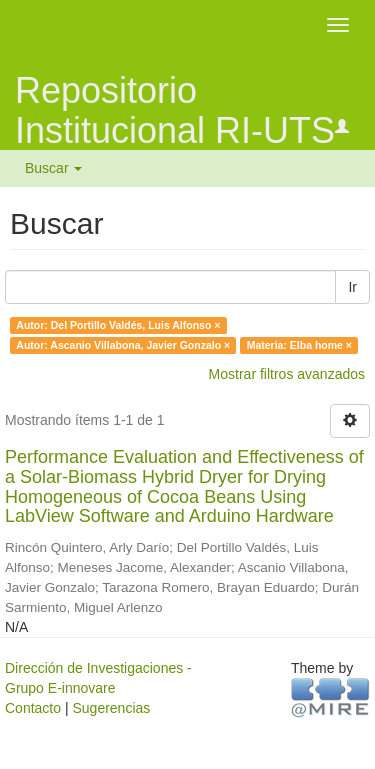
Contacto (33, 708)
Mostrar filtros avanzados (287, 374)
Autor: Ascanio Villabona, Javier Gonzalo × (123, 345)
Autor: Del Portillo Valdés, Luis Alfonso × (118, 325)
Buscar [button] (53, 168)
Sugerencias (111, 708)
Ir (352, 287)
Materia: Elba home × (299, 345)
